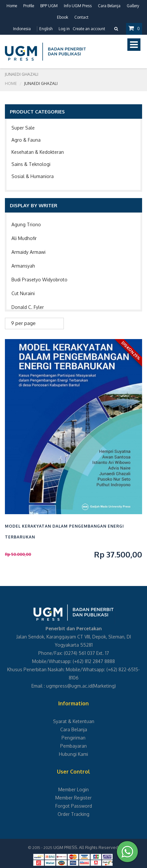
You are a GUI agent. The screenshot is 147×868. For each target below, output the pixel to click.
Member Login (73, 789)
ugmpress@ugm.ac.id (69, 686)
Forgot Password (74, 806)
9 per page (23, 323)
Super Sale (23, 128)
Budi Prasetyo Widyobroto (39, 280)
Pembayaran (73, 746)
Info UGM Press (78, 6)
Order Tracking (73, 814)
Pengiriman (73, 738)
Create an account (89, 29)
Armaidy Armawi (28, 252)
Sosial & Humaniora (33, 176)
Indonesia (22, 29)
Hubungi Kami (73, 754)
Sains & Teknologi (31, 164)
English (46, 29)
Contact (81, 17)
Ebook (63, 17)
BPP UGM (49, 6)
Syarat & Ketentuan (74, 721)
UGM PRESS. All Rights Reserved (86, 847)
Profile (29, 6)
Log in (64, 29)
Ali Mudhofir (24, 238)
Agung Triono (26, 224)
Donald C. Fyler (28, 307)
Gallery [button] (133, 6)
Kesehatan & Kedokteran (38, 152)
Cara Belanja (109, 6)
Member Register (73, 798)
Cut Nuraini (23, 293)
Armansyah (23, 266)
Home (12, 6)
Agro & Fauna (26, 140)
